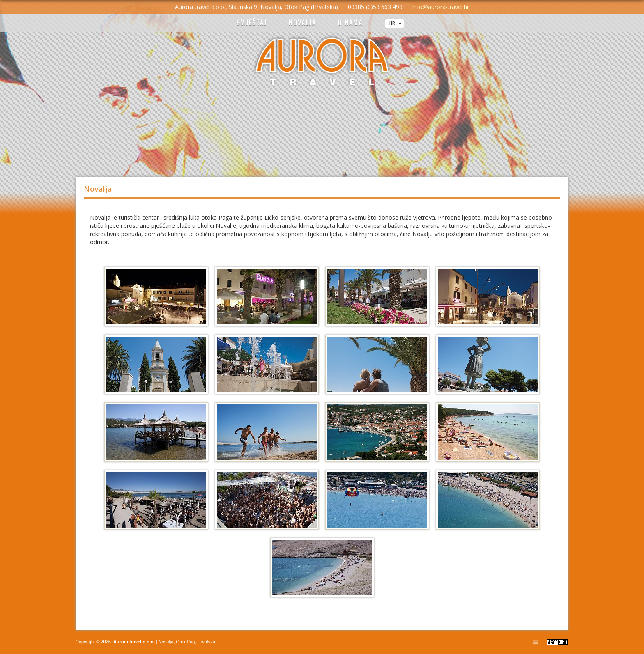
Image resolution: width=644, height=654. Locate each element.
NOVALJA (302, 23)
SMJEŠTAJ (252, 23)
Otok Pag (186, 642)
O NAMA (350, 23)
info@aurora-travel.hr (441, 7)
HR (396, 23)
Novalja (166, 642)
